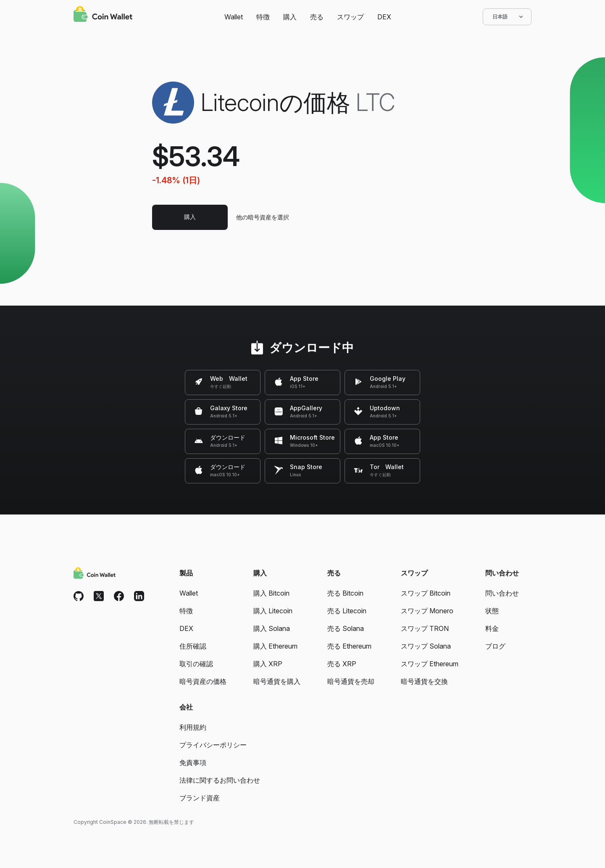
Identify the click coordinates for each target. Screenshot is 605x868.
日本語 (507, 17)
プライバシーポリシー (213, 745)
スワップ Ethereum (430, 664)
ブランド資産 (200, 798)
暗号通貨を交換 (424, 681)
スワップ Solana (426, 646)
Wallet (234, 17)
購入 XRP (268, 664)
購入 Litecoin (273, 611)
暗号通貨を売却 (351, 681)
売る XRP (342, 664)
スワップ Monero (427, 611)
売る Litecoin (347, 611)
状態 (492, 611)
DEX (384, 17)
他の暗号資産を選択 (263, 217)
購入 (290, 17)
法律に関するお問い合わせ (220, 780)
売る (317, 17)
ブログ (495, 646)
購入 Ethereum (275, 646)
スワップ (350, 17)
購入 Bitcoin (271, 593)
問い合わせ (502, 593)
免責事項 (193, 762)
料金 (492, 628)
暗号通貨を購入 (277, 681)
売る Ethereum (349, 646)
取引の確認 (196, 664)
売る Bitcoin (345, 593)
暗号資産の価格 (203, 681)
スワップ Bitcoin (426, 593)
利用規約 (193, 727)
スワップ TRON (425, 628)
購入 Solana (272, 628)
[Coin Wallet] (103, 15)
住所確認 (193, 646)
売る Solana (346, 628)
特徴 (263, 17)
